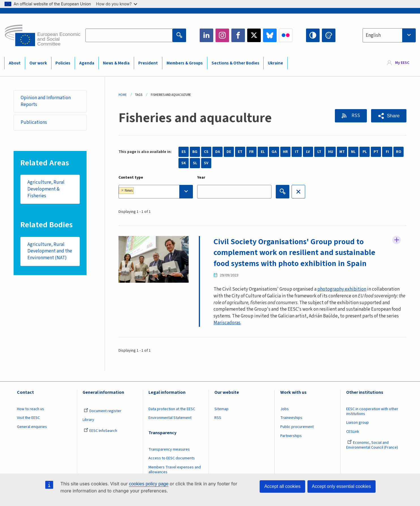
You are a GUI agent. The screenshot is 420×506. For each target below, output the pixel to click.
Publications (34, 122)
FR (251, 152)
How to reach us (31, 409)
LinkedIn (206, 35)
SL (195, 163)
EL (263, 152)
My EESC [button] (402, 63)
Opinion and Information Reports (46, 101)
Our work (38, 63)
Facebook (238, 35)
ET (240, 152)
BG (195, 152)
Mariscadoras (227, 323)
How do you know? (117, 4)
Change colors (329, 35)
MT (342, 152)
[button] (389, 116)
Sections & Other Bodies (235, 63)
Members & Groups (185, 63)
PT (376, 152)
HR (285, 152)
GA (274, 152)
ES (184, 152)
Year (201, 178)
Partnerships (291, 436)
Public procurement (297, 427)
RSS (355, 116)
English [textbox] (373, 35)
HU (331, 152)
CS (206, 152)
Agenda (87, 63)
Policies (63, 63)
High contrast (313, 35)
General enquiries (32, 427)
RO (399, 152)
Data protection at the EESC (172, 409)
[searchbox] (153, 192)
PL (365, 152)
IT (297, 152)
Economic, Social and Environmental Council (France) (372, 445)
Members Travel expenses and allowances (175, 470)
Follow (397, 240)
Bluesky (270, 35)
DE (229, 152)
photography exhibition (342, 289)
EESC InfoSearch (100, 431)
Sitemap (221, 409)
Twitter (254, 35)
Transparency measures (169, 449)
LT (319, 152)
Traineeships (291, 418)
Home (123, 95)
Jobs (285, 409)
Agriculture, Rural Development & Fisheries (46, 189)
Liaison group (357, 423)
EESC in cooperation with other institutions (372, 411)
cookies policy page (149, 484)
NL (353, 152)
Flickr (286, 35)
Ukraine (275, 63)
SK (184, 163)
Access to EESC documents (172, 458)
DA (218, 152)
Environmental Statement (170, 418)
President (148, 63)
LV (308, 152)
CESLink (353, 432)
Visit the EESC (28, 418)
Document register (103, 411)
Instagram (222, 35)
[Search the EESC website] (129, 35)
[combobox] (389, 35)
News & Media (116, 63)
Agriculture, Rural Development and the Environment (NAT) (50, 251)
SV (206, 163)
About (15, 63)
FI (387, 152)
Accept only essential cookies (342, 486)
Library (88, 420)
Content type (131, 178)
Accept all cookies (282, 486)
